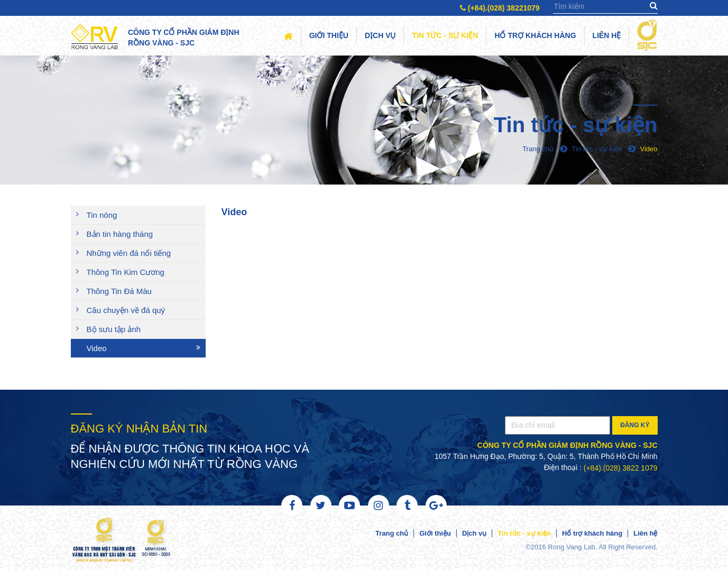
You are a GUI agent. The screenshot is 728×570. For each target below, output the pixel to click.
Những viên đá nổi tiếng (129, 253)
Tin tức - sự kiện (445, 35)
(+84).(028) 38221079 (500, 8)
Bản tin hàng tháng (120, 234)
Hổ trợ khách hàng (535, 35)
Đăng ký (635, 425)
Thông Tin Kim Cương (126, 272)
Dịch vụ (380, 35)
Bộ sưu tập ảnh (114, 329)
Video (97, 348)
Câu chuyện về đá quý (126, 310)
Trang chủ (392, 533)
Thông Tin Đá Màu (119, 291)
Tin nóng (102, 215)
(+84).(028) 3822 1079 (621, 468)
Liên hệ (607, 35)
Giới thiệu (329, 35)
